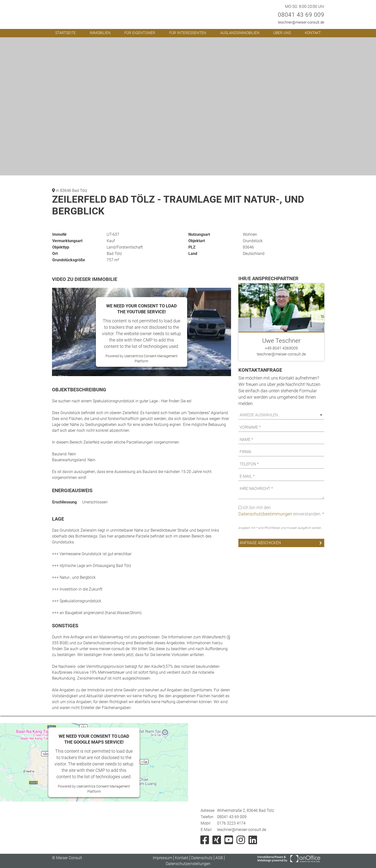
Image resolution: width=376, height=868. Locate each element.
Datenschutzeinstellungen (188, 864)
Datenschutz (202, 858)
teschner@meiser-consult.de (301, 22)
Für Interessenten (188, 33)
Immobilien (100, 33)
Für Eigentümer (140, 33)
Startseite (65, 33)
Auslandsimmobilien (240, 33)
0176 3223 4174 (231, 823)
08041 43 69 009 (301, 15)
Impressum (162, 858)
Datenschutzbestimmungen (265, 514)
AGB (219, 858)
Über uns (282, 33)
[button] (276, 42)
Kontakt (313, 33)
